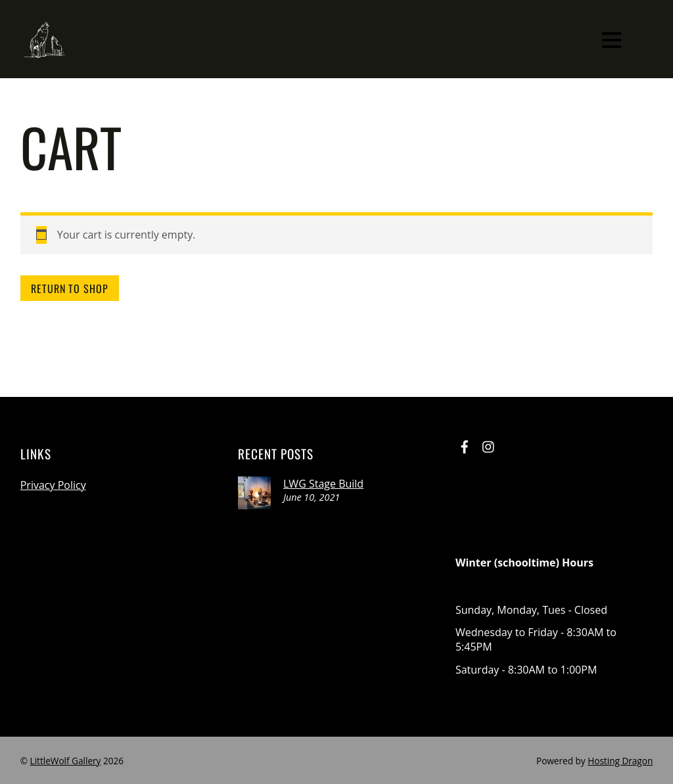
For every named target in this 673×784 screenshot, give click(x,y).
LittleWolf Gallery (66, 761)
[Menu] (612, 39)
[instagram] (489, 445)
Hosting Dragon (620, 761)
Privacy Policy (53, 485)
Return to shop (70, 288)
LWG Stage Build (323, 484)
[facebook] (465, 445)
